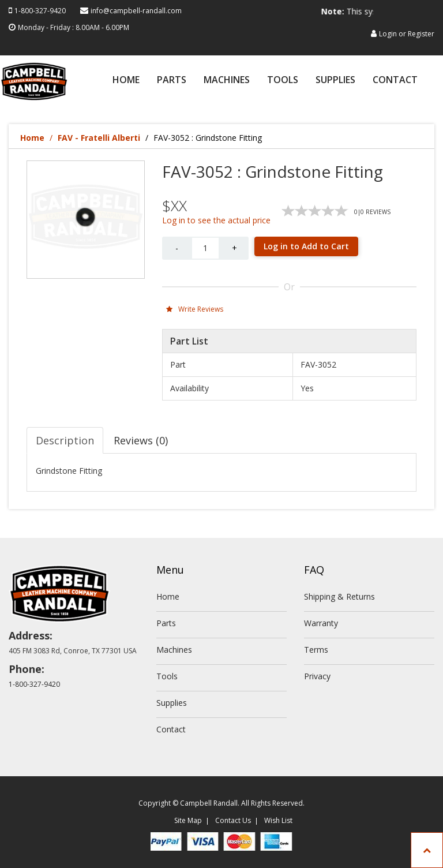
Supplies (335, 81)
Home (126, 81)
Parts (172, 81)
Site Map (188, 820)
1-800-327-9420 (40, 11)
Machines (227, 81)
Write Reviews (195, 309)
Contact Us (233, 820)
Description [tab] (65, 440)
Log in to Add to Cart (306, 246)
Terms (316, 650)
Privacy (317, 676)
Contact (395, 81)
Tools (283, 81)
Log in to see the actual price (216, 220)
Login (388, 34)
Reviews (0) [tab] (141, 440)
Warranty (321, 623)
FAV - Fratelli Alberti (99, 138)
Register (421, 34)
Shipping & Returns (339, 596)
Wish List (278, 820)
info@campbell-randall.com (136, 11)
